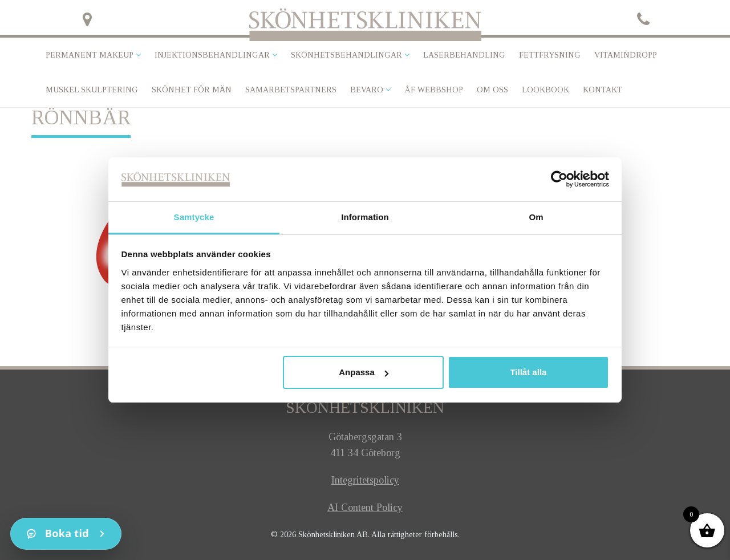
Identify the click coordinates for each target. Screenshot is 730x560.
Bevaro (367, 90)
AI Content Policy (365, 508)
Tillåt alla (528, 372)
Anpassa (364, 372)
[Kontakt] (66, 534)
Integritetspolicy (365, 480)
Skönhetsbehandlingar (346, 55)
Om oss (492, 90)
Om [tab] (536, 217)
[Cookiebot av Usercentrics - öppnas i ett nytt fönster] (559, 179)
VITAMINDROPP (626, 55)
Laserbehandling (464, 55)
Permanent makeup (90, 55)
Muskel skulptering (92, 90)
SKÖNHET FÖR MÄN (192, 90)
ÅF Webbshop (434, 90)
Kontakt (603, 90)
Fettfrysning (550, 55)
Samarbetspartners (291, 90)
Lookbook (546, 90)
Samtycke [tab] (194, 217)
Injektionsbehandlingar (212, 55)
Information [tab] (365, 217)
